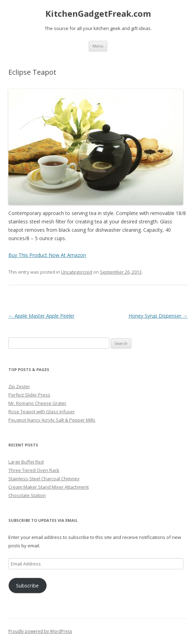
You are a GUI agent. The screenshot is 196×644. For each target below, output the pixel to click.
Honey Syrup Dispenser (158, 316)
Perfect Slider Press (29, 395)
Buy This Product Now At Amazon (47, 255)
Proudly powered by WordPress (40, 631)
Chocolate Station (27, 495)
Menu (98, 46)
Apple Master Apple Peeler (41, 316)
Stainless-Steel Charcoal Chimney (44, 479)
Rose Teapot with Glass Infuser (42, 412)
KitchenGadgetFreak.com (98, 14)
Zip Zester (19, 386)
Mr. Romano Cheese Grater (37, 403)
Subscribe (27, 585)
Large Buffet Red (26, 462)
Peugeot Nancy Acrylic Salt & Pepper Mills (52, 420)
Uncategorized (77, 272)
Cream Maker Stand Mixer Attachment (49, 487)
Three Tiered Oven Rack (34, 470)
